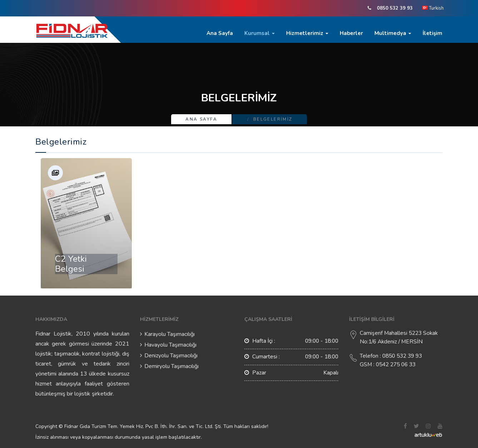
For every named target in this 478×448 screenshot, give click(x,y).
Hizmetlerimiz (307, 33)
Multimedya (393, 33)
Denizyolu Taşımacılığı (171, 356)
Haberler (351, 33)
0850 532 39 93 (395, 8)
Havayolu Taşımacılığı (170, 345)
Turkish (433, 8)
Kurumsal (260, 33)
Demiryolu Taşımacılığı (171, 366)
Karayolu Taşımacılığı (170, 334)
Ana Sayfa (220, 33)
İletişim (432, 33)
